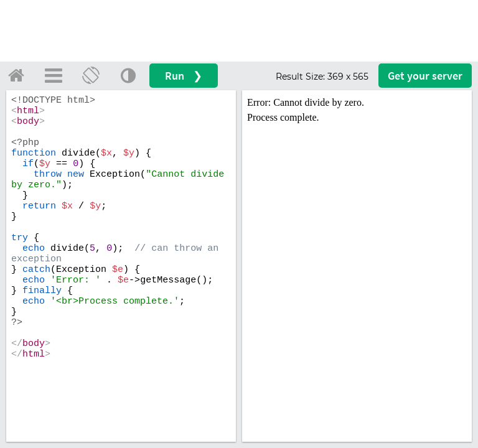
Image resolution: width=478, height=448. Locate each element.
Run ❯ (184, 76)
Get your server (425, 76)
